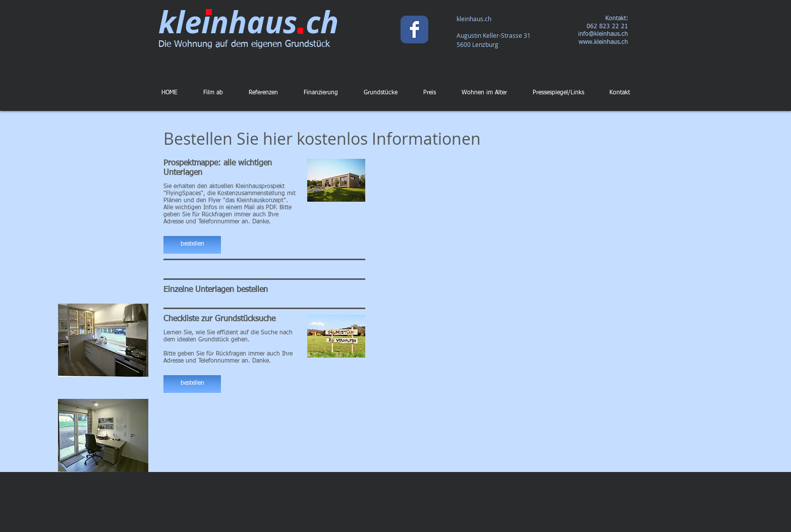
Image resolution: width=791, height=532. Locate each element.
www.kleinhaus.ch (603, 42)
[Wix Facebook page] (414, 29)
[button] (192, 245)
